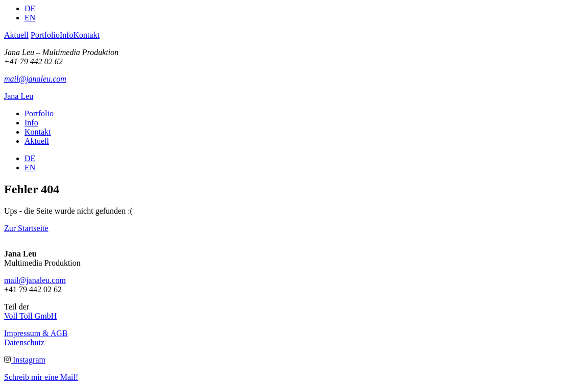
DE (30, 8)
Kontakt (87, 35)
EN (30, 18)
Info (67, 35)
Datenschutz (24, 342)
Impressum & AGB (36, 333)
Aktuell (16, 35)
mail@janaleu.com (35, 79)
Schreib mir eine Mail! (41, 377)
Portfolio (45, 35)
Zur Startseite (26, 228)
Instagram (25, 360)
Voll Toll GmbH (30, 316)
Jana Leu (19, 96)
